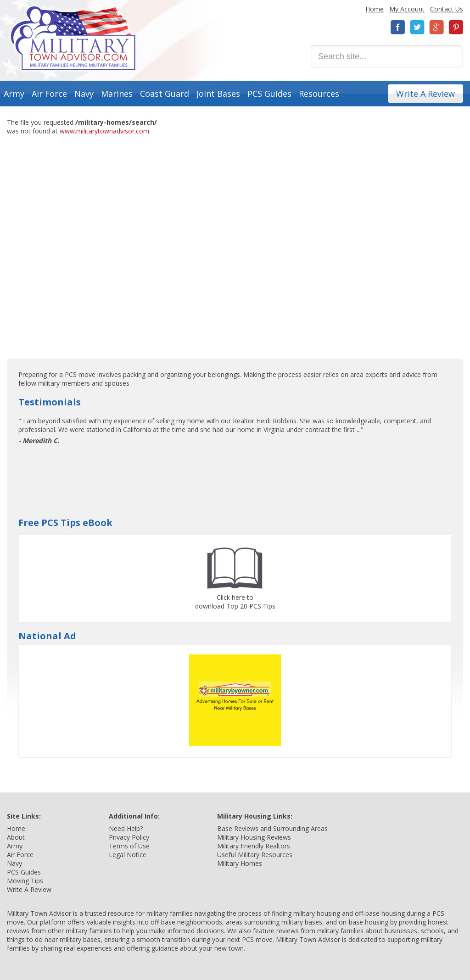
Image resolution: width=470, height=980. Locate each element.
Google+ (436, 27)
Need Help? (126, 828)
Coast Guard (165, 94)
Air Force (49, 94)
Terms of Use (129, 846)
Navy (84, 94)
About (16, 837)
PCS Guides (269, 94)
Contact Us (447, 9)
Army (14, 94)
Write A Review (425, 94)
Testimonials (50, 402)
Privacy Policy (129, 837)
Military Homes (240, 863)
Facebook (398, 27)
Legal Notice (128, 855)
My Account (407, 9)
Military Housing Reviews (254, 837)
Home (375, 9)
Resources (319, 94)
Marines (117, 94)
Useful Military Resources (255, 855)
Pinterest (456, 27)
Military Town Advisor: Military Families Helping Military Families (73, 38)
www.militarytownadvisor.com (104, 131)
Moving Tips (25, 881)
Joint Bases (218, 94)
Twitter (417, 27)
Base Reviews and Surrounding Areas (272, 828)
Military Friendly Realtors (254, 846)
